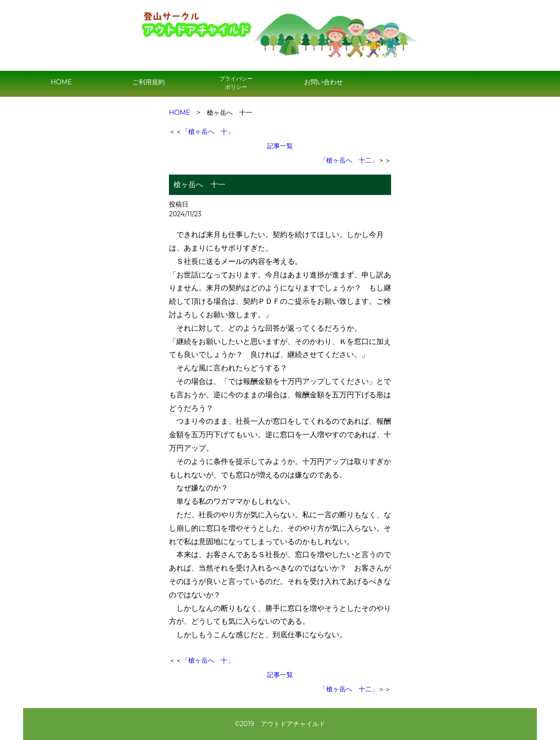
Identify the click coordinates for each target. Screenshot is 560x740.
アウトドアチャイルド (293, 724)
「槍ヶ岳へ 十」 (208, 132)
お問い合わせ (324, 82)
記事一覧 (280, 146)
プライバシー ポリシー (236, 83)
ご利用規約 (149, 82)
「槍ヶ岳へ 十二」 (349, 160)
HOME (61, 82)
